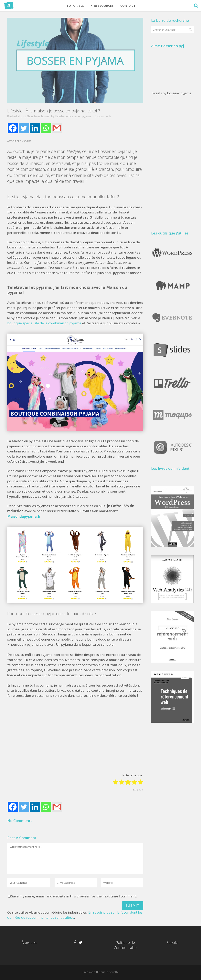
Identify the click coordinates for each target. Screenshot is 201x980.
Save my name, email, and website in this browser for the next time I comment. (74, 896)
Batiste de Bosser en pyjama (73, 117)
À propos (29, 942)
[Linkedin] (35, 128)
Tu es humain (42, 117)
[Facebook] (13, 128)
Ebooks (172, 942)
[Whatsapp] (46, 128)
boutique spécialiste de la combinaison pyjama (44, 323)
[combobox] (167, 30)
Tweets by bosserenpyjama (172, 93)
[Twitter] (24, 128)
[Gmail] (57, 128)
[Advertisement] (75, 736)
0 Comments (103, 117)
